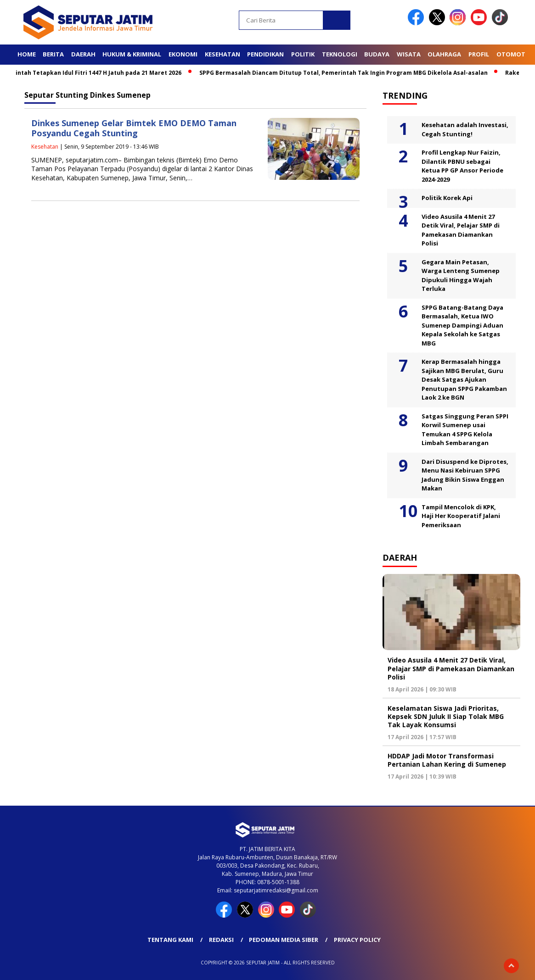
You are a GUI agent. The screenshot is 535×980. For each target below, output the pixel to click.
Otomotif (513, 54)
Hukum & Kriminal (132, 54)
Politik (303, 54)
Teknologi (340, 54)
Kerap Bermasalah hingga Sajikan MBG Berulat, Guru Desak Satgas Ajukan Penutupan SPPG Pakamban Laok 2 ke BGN (464, 379)
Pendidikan (265, 54)
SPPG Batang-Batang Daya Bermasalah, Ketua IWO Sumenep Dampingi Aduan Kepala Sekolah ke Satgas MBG (462, 325)
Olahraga (444, 54)
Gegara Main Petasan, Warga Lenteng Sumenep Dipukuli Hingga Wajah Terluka (461, 276)
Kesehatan (222, 54)
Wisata (409, 54)
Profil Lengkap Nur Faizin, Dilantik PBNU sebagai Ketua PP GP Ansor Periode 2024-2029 (462, 166)
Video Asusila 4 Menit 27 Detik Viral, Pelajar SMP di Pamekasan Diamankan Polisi (461, 230)
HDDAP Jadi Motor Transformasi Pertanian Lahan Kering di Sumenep (447, 760)
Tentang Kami (170, 940)
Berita (53, 54)
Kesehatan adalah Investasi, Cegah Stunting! (465, 129)
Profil (479, 54)
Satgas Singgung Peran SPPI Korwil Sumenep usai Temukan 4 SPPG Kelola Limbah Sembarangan (465, 430)
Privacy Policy (357, 940)
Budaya (377, 54)
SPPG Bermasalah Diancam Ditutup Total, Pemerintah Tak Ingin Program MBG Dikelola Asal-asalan (346, 73)
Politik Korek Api (447, 198)
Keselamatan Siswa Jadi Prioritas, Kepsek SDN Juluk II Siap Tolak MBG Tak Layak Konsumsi (446, 716)
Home (27, 54)
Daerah (83, 54)
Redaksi (221, 940)
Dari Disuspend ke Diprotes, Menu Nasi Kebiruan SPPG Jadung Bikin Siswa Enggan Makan (465, 475)
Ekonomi (183, 54)
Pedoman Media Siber (284, 940)
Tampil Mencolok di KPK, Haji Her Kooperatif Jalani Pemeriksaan (461, 516)
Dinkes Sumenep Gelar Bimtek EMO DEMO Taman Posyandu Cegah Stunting (134, 128)
